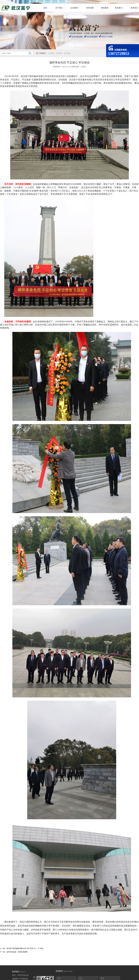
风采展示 (121, 8)
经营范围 (90, 8)
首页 (45, 8)
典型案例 (105, 8)
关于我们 (61, 8)
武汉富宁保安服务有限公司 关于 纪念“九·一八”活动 (25, 948)
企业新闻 (76, 8)
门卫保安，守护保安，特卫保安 (59, 53)
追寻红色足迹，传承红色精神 (17, 952)
